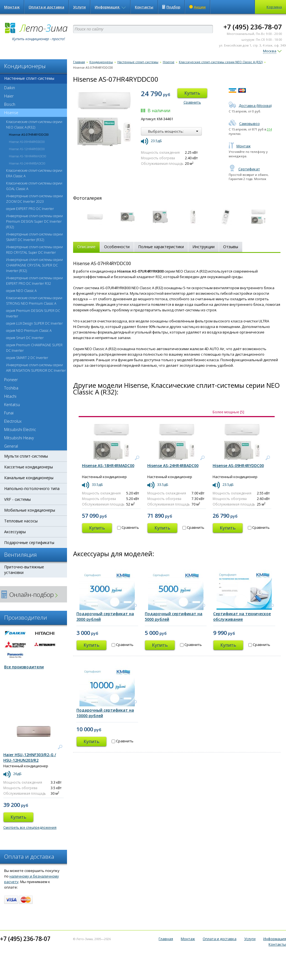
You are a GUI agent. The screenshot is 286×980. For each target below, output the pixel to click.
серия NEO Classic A (21, 291)
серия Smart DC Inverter (25, 338)
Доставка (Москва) (250, 106)
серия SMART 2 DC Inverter (27, 358)
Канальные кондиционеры (29, 478)
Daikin (10, 88)
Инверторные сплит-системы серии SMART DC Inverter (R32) (34, 237)
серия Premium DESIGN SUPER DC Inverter (33, 313)
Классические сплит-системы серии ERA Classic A (34, 173)
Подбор (171, 7)
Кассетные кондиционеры (29, 467)
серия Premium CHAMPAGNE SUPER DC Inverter (34, 348)
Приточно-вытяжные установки (24, 570)
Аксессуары (15, 532)
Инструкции (203, 247)
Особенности (117, 247)
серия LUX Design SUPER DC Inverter (34, 323)
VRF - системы (17, 499)
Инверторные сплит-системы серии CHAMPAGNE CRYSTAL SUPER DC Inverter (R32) (34, 265)
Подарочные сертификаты (29, 542)
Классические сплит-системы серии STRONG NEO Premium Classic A (34, 301)
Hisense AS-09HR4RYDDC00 (27, 142)
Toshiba (11, 388)
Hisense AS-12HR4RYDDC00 (27, 149)
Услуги (79, 7)
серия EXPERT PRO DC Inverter (30, 209)
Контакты (144, 7)
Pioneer (11, 380)
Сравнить (192, 102)
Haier (9, 96)
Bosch (10, 104)
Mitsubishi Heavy (19, 438)
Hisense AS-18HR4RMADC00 (28, 156)
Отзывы (231, 247)
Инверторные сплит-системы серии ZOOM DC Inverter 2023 (34, 199)
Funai (9, 413)
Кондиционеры (101, 62)
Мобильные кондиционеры (30, 510)
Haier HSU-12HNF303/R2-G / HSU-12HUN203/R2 (30, 757)
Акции (197, 7)
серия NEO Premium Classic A (29, 331)
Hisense (9, 113)
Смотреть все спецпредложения (30, 828)
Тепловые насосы (21, 521)
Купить (192, 93)
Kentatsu (12, 405)
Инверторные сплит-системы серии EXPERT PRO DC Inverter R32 (34, 281)
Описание (86, 247)
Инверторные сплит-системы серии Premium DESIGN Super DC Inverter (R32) (34, 221)
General (11, 446)
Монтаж (12, 7)
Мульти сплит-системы (26, 456)
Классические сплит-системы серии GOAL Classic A (34, 186)
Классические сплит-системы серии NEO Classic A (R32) (34, 125)
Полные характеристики (161, 247)
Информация (110, 7)
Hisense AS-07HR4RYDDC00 (29, 134)
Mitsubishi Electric (20, 429)
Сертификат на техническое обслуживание (242, 616)
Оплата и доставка (46, 7)
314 (269, 129)
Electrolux (13, 421)
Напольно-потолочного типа (32, 488)
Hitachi (10, 396)
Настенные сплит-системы (29, 78)
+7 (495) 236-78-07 (253, 27)
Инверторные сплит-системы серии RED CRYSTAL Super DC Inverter (34, 250)
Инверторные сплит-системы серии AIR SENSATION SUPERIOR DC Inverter (36, 368)
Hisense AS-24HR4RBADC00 (27, 163)
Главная (79, 62)
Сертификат (244, 169)
